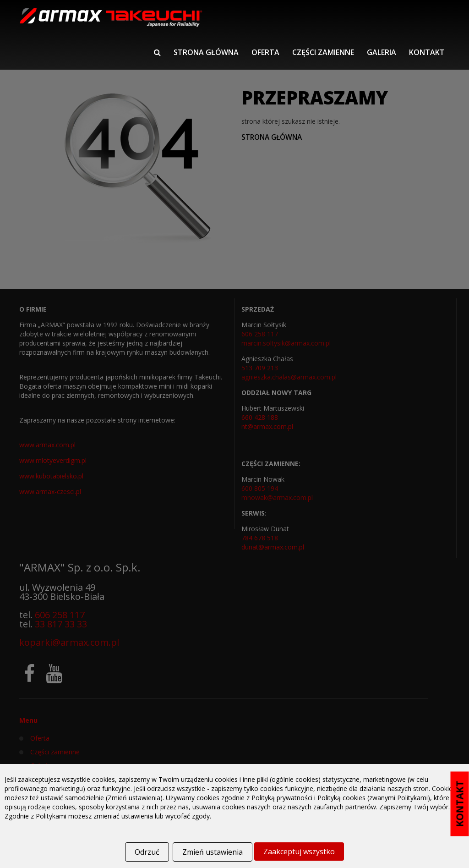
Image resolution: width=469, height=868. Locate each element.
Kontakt (427, 52)
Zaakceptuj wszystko (299, 852)
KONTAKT (460, 804)
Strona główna (206, 52)
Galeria (382, 52)
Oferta (265, 52)
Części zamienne (323, 52)
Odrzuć (147, 852)
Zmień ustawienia (213, 852)
